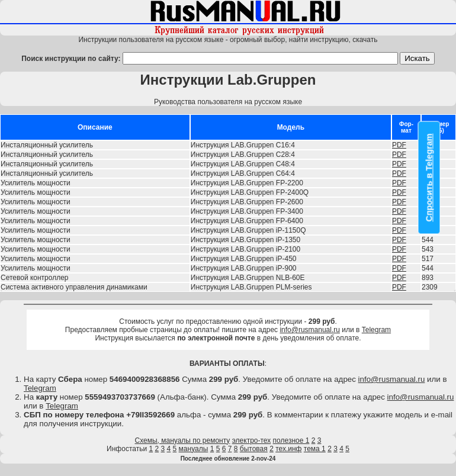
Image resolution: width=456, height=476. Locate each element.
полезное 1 (291, 440)
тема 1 (315, 449)
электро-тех (252, 440)
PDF (399, 145)
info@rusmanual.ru (310, 330)
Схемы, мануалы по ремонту (183, 440)
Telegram (376, 330)
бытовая (254, 449)
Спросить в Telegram (429, 178)
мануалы (194, 449)
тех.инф (288, 449)
